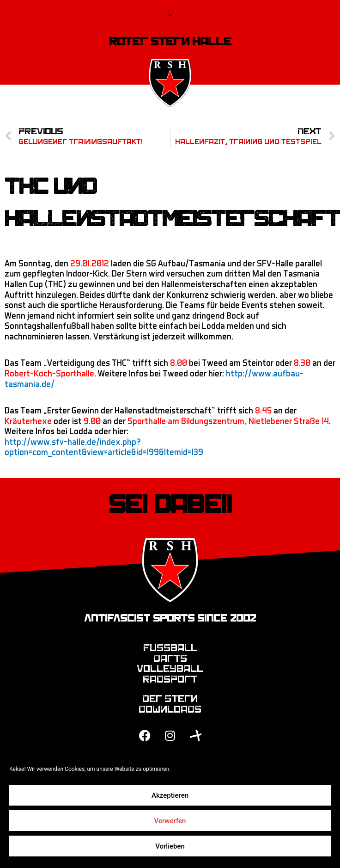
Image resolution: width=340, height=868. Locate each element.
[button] (170, 12)
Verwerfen (170, 821)
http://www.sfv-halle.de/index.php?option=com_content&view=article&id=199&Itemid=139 (104, 447)
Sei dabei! (170, 505)
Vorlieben (170, 846)
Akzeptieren (170, 795)
